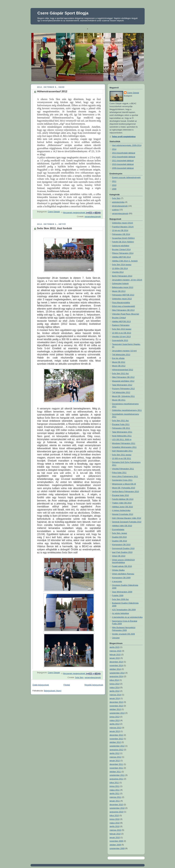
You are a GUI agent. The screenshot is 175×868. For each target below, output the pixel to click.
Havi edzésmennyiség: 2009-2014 (127, 145)
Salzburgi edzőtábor (121, 246)
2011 (114, 181)
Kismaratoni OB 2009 (121, 578)
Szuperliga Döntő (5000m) (123, 238)
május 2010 (115, 823)
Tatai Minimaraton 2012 (122, 385)
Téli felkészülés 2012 (121, 392)
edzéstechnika (118, 202)
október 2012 (115, 742)
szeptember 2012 (117, 746)
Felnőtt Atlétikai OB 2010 (123, 499)
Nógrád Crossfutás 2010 (123, 514)
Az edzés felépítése (121, 613)
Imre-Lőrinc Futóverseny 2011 (125, 476)
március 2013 (115, 728)
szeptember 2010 (117, 808)
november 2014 (116, 666)
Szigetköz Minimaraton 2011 (124, 447)
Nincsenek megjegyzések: (75, 213)
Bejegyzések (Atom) (53, 691)
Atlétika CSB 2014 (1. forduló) (125, 261)
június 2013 (115, 717)
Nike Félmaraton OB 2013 (123, 310)
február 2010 (115, 834)
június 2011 (115, 786)
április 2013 (115, 724)
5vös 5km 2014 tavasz (122, 265)
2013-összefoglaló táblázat (124, 153)
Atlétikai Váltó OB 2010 (122, 526)
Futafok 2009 (118, 596)
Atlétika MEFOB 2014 (121, 257)
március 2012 (115, 757)
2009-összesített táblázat (123, 168)
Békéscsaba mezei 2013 (123, 287)
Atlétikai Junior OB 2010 (122, 507)
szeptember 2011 (117, 775)
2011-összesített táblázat (123, 161)
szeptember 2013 (117, 713)
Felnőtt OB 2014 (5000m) (123, 242)
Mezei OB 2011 (119, 400)
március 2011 (115, 797)
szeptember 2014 (117, 673)
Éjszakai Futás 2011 (121, 424)
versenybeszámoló (93, 217)
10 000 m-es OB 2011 (122, 458)
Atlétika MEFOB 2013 (121, 322)
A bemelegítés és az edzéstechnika (127, 617)
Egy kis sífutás (118, 358)
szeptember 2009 (117, 848)
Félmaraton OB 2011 (121, 428)
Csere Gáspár (133, 93)
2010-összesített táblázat (123, 164)
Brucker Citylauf (119, 318)
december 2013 (116, 702)
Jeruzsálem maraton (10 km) (124, 351)
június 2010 (115, 819)
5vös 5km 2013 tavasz (122, 329)
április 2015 (115, 647)
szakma (115, 210)
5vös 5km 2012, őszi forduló (55, 228)
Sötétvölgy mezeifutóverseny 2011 (127, 410)
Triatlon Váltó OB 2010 (122, 503)
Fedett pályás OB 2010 (122, 566)
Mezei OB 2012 (119, 366)
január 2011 (115, 801)
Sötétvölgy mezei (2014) (123, 223)
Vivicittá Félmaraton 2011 (123, 469)
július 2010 (114, 816)
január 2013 (115, 731)
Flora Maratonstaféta (121, 303)
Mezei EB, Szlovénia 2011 (123, 396)
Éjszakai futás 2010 (120, 495)
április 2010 (115, 826)
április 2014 (115, 691)
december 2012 (116, 735)
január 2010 (115, 838)
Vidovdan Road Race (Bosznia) (126, 314)
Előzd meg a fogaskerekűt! (124, 306)
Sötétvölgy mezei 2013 (122, 299)
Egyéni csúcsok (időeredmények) (126, 178)
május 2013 (115, 720)
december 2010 (116, 805)
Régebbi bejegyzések (94, 685)
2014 (114, 149)
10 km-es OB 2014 (120, 230)
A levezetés (117, 582)
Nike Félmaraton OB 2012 (123, 377)
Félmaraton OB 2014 (121, 234)
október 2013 (115, 709)
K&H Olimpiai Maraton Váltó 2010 (127, 518)
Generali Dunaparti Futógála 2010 (127, 522)
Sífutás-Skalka (118, 570)
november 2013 (116, 706)
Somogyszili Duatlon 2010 (123, 548)
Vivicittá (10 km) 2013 (121, 337)
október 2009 (115, 845)
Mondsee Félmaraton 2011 (124, 443)
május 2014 (115, 688)
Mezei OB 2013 (119, 291)
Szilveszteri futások (120, 284)
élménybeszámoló (120, 206)
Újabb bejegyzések (41, 685)
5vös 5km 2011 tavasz (122, 455)
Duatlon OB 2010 (120, 541)
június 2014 (115, 684)
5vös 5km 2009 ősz (120, 599)
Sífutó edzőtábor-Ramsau (123, 574)
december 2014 (116, 662)
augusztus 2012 (116, 750)
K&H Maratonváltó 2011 (122, 451)
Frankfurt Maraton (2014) (123, 227)
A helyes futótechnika (121, 510)
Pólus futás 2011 (119, 473)
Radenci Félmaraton (121, 325)
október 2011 (115, 772)
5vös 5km (79, 678)
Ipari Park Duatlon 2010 (122, 552)
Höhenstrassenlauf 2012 (52, 91)
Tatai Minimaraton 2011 (122, 432)
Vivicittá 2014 (118, 272)
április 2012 (115, 753)
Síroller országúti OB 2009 (124, 634)
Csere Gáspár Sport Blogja (63, 13)
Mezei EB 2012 (119, 362)
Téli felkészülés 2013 (121, 355)
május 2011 (115, 790)
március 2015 (115, 651)
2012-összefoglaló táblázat (124, 157)
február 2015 (115, 655)
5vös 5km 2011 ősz (120, 421)
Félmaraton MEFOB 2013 (123, 295)
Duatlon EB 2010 (119, 537)
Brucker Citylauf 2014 (121, 250)
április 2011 (115, 794)
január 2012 (115, 761)
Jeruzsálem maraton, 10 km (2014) (127, 280)
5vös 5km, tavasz (120, 533)
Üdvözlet (116, 638)
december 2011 (116, 764)
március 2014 (115, 695)
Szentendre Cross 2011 (122, 480)
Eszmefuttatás (118, 530)
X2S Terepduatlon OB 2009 (124, 610)
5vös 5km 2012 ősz (120, 374)
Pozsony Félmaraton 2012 (123, 389)
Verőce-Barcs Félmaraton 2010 (126, 492)
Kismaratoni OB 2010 (121, 545)
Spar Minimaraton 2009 (122, 592)
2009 (114, 189)
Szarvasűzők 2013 (120, 340)
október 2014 (115, 669)
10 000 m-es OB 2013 (122, 333)
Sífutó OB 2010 (119, 556)
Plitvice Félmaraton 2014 (123, 253)
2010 (114, 185)
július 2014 (114, 680)
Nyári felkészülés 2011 (122, 436)
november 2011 (116, 768)
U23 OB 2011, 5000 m (122, 440)
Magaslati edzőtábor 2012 (123, 381)
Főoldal (67, 685)
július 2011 (114, 783)
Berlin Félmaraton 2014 (122, 276)
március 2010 (115, 830)
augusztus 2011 (116, 779)
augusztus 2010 (116, 812)
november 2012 (116, 739)
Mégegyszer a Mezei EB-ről (124, 484)
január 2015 (115, 658)
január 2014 (115, 698)
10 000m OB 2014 (120, 268)
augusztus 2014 (116, 676)
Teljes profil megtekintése (124, 137)
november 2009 (116, 841)
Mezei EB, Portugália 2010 (124, 488)
